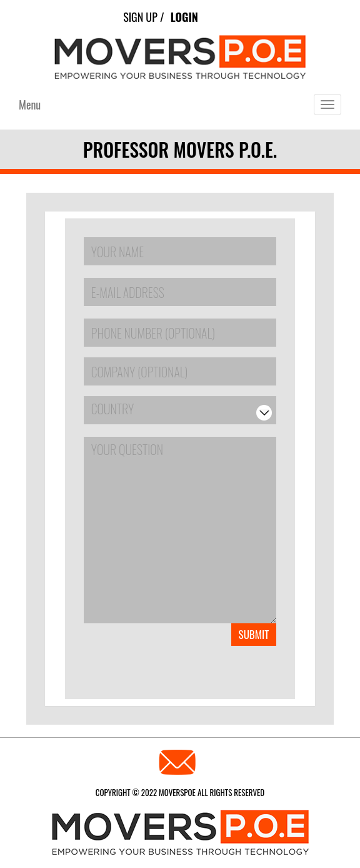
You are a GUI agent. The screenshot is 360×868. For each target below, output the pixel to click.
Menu (30, 105)
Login (184, 17)
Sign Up (140, 17)
